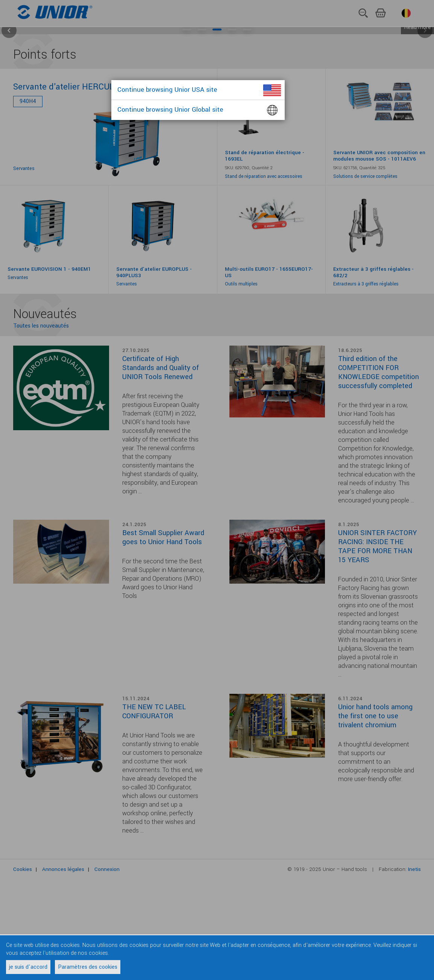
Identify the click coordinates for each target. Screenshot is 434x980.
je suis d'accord (28, 967)
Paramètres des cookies (88, 967)
